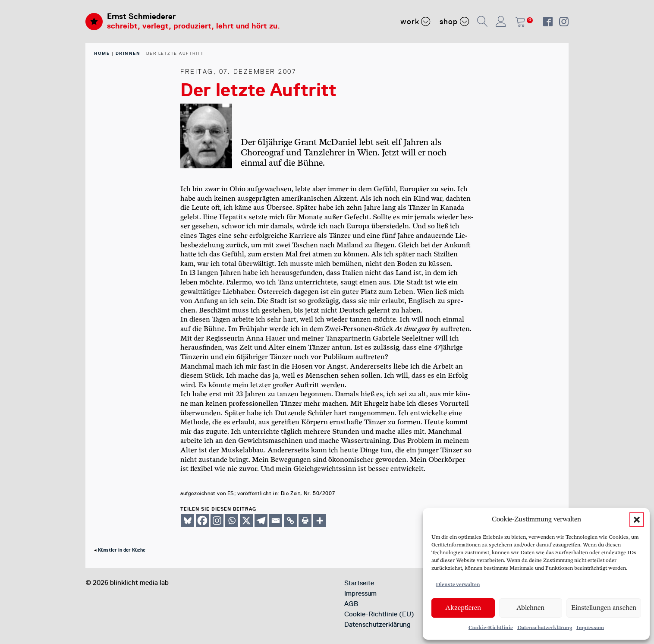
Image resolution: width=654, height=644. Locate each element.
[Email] (276, 521)
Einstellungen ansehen (604, 608)
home (102, 53)
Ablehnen (530, 608)
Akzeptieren (463, 608)
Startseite (359, 583)
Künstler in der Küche (122, 550)
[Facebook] (202, 521)
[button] (637, 520)
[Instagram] (217, 521)
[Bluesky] (188, 521)
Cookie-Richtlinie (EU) (379, 614)
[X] (246, 521)
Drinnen (128, 53)
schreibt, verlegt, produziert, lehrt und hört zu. (193, 26)
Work (416, 21)
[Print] (305, 521)
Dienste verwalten (458, 585)
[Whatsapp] (232, 521)
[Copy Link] (290, 521)
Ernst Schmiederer (141, 16)
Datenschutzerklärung (545, 628)
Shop (454, 21)
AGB (351, 604)
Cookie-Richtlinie (491, 628)
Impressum (590, 628)
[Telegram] (261, 521)
